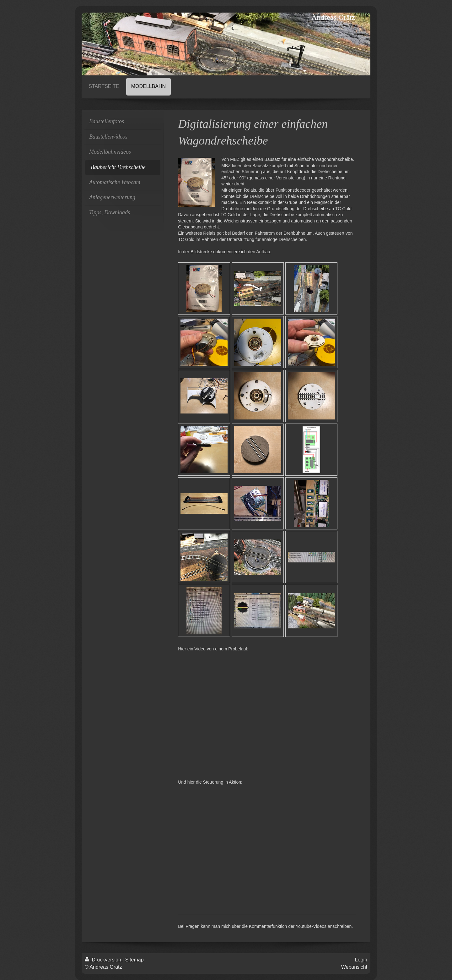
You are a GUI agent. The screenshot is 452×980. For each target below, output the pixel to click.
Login (361, 960)
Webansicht (354, 967)
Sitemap (135, 960)
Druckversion (104, 960)
